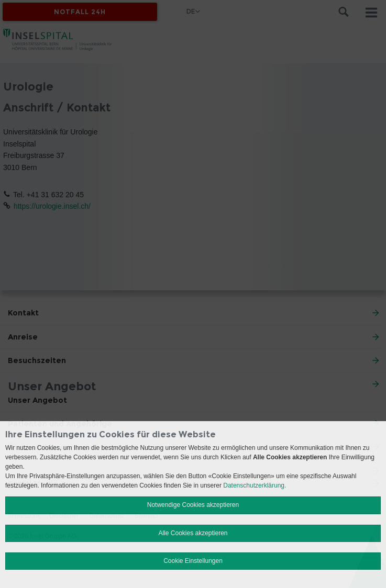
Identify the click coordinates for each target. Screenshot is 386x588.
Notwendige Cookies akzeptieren (193, 505)
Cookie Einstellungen (193, 561)
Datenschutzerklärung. (255, 485)
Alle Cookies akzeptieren (193, 533)
